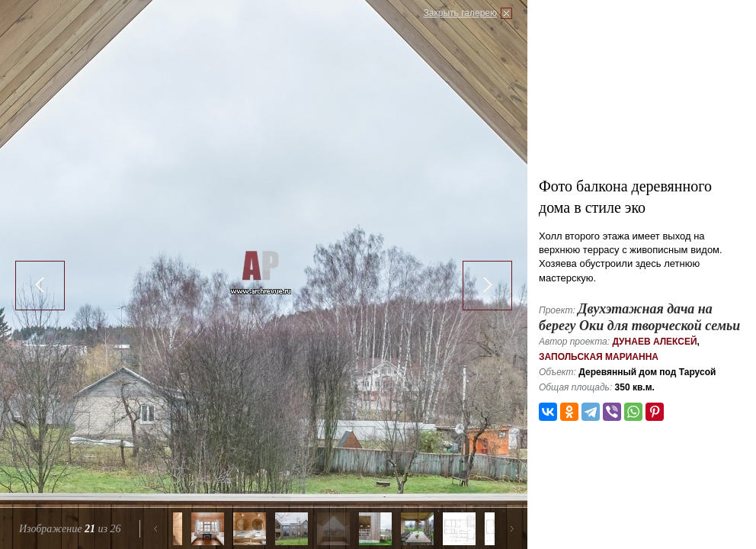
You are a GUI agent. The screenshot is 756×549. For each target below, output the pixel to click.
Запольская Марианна (599, 357)
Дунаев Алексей (654, 342)
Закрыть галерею (460, 13)
